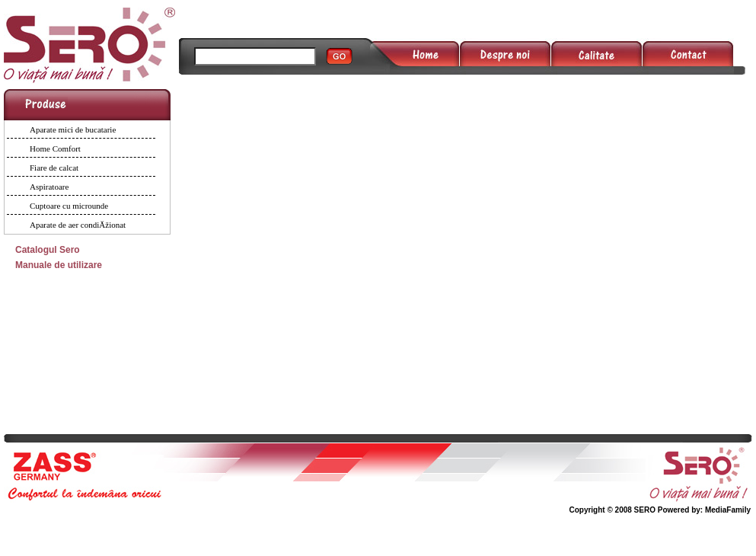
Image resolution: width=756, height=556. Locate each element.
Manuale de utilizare (59, 265)
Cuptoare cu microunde (69, 206)
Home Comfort (55, 149)
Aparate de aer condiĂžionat (78, 225)
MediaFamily (728, 510)
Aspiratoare (49, 187)
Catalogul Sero (48, 250)
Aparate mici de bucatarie (73, 129)
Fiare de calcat (54, 168)
